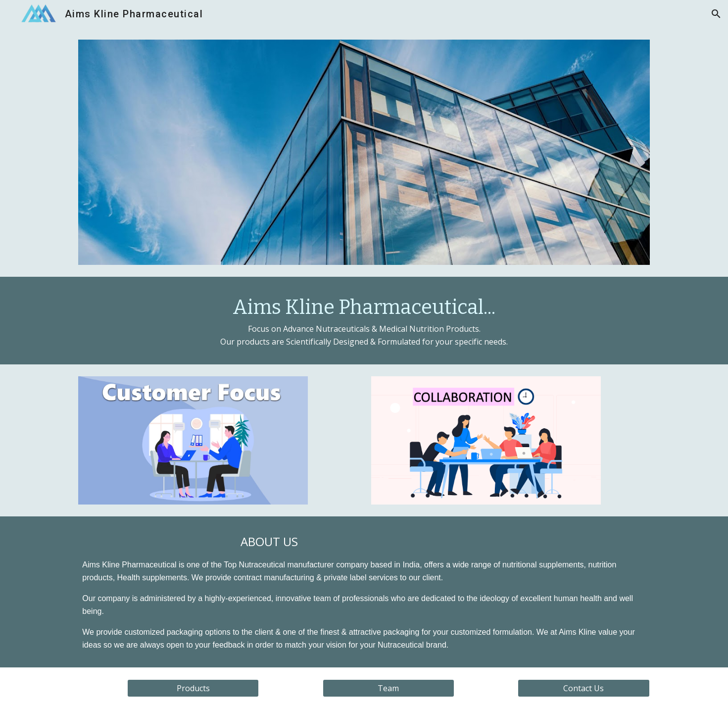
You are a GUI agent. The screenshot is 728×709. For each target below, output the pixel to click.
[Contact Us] (583, 688)
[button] (716, 14)
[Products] (193, 688)
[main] (364, 321)
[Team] (388, 688)
